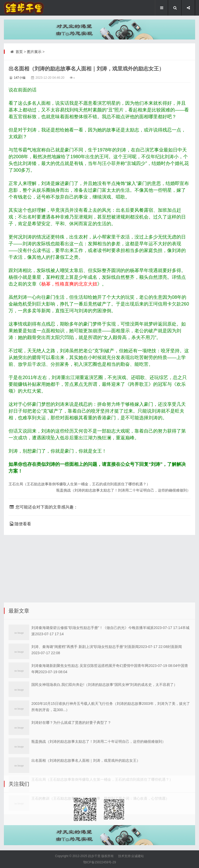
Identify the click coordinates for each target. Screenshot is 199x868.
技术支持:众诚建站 (131, 856)
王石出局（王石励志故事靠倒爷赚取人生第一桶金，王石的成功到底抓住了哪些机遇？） (79, 484)
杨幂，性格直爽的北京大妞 (69, 284)
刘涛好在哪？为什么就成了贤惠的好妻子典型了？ (71, 770)
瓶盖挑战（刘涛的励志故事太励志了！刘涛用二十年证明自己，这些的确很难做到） (123, 490)
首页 (19, 52)
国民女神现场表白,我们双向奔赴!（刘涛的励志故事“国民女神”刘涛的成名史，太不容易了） (104, 732)
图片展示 (34, 52)
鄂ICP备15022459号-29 (100, 862)
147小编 (19, 78)
